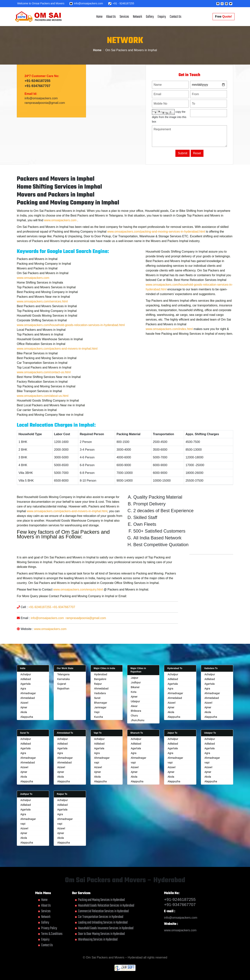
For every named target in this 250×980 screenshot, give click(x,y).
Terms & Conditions (52, 934)
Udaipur (135, 701)
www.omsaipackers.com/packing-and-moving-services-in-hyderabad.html (156, 249)
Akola (24, 712)
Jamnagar (100, 707)
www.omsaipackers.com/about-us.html (43, 413)
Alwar (134, 706)
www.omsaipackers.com (60, 237)
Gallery (150, 17)
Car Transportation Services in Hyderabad (101, 917)
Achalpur (26, 674)
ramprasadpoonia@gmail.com (45, 103)
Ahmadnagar (28, 693)
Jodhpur (136, 682)
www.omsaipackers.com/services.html (42, 319)
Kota (134, 692)
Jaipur (135, 678)
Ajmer (24, 707)
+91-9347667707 (38, 86)
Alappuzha (27, 717)
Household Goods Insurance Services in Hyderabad (106, 928)
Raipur (98, 684)
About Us (111, 17)
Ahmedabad (28, 698)
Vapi (97, 712)
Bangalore (100, 679)
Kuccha (99, 717)
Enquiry (162, 17)
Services (124, 17)
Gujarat (62, 684)
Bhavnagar (101, 703)
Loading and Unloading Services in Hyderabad (103, 923)
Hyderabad (101, 674)
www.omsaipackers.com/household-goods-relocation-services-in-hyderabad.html (71, 342)
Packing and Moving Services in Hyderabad (101, 900)
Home (99, 17)
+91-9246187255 (38, 81)
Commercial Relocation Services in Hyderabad (103, 911)
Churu (134, 716)
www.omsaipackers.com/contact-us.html (44, 389)
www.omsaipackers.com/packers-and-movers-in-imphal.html (57, 366)
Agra (23, 689)
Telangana (63, 674)
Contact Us (176, 17)
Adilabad (26, 679)
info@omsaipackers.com (86, 3)
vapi (97, 763)
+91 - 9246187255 (121, 3)
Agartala (26, 684)
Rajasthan (63, 689)
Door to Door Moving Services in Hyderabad (101, 934)
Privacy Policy (49, 928)
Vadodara (100, 693)
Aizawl (24, 703)
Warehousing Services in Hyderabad (98, 940)
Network (137, 17)
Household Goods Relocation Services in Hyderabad (106, 906)
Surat (97, 698)
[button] (218, 4)
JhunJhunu (138, 720)
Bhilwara (136, 711)
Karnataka (63, 679)
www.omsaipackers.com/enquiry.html (78, 607)
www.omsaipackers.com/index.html (169, 346)
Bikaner (135, 687)
